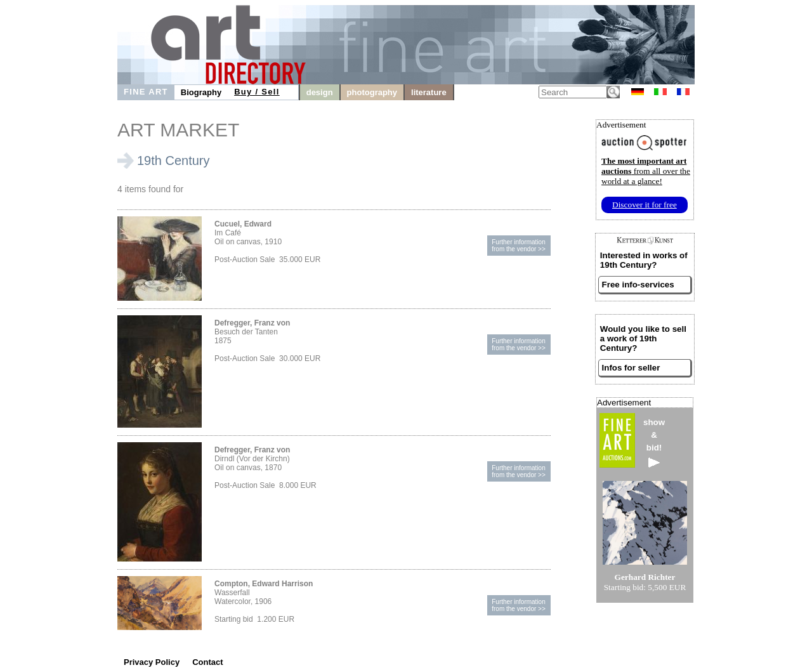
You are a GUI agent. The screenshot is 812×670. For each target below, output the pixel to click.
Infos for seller (631, 368)
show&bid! (654, 443)
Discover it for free (645, 205)
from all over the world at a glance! (646, 171)
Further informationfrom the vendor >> (519, 246)
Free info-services (638, 285)
